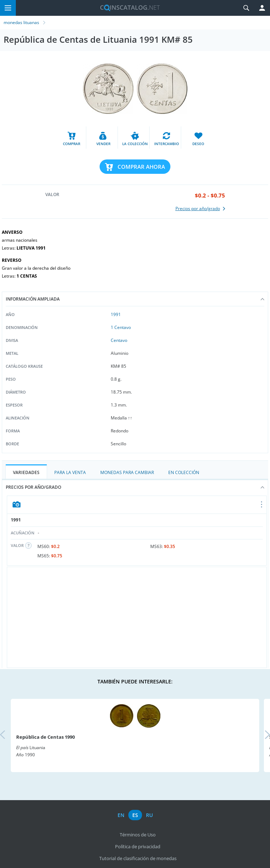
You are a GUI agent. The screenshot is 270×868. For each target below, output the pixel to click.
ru (149, 815)
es (135, 815)
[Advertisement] (137, 617)
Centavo (119, 340)
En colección (184, 472)
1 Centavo (121, 327)
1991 (116, 314)
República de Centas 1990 (45, 737)
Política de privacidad (138, 846)
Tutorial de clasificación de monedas (138, 858)
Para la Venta (70, 472)
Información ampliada (135, 299)
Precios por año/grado (135, 487)
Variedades (26, 472)
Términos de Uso (138, 835)
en (121, 815)
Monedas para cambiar (127, 472)
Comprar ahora (141, 167)
